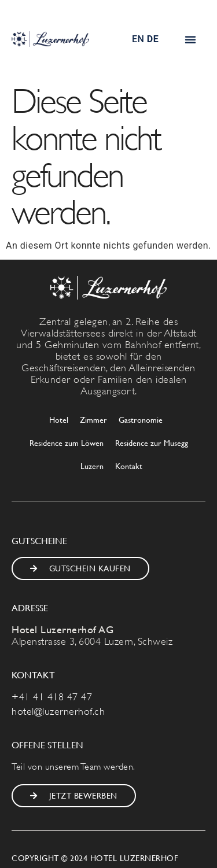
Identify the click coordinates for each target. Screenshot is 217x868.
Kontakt (129, 466)
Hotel (59, 420)
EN (138, 39)
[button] (191, 39)
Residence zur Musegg (152, 443)
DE (153, 39)
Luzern (92, 466)
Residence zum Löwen (67, 443)
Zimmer (93, 420)
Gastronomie (141, 420)
